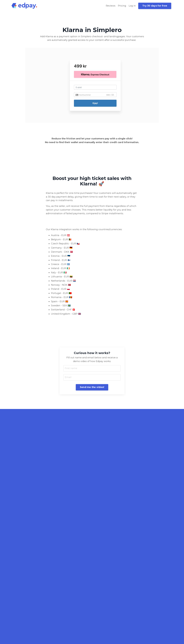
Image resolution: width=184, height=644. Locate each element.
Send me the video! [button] (92, 387)
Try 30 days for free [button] (155, 6)
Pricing (122, 6)
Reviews (111, 6)
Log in (132, 6)
